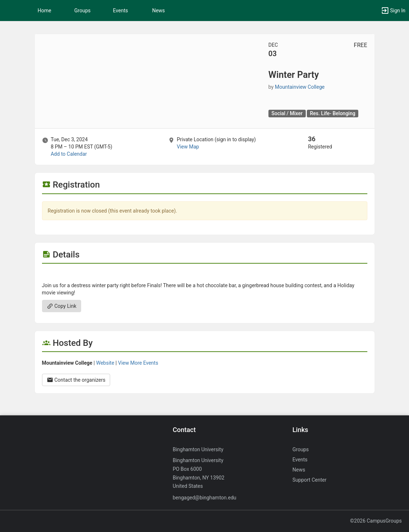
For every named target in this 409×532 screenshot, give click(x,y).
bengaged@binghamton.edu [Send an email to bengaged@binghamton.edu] (205, 498)
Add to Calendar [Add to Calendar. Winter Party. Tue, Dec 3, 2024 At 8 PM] (69, 154)
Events (120, 11)
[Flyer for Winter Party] (205, 275)
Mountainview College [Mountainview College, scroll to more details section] (300, 87)
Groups (82, 11)
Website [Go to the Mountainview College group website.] (105, 363)
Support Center (309, 480)
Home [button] (45, 11)
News (158, 11)
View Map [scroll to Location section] (188, 147)
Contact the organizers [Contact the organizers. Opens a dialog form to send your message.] (76, 380)
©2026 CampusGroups (376, 521)
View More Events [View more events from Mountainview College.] (138, 363)
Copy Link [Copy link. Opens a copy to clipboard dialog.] (62, 306)
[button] (9, 11)
